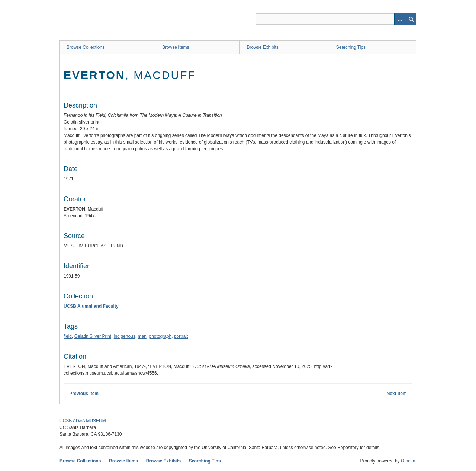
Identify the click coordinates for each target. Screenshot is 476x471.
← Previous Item (81, 394)
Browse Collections (86, 47)
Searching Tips (351, 47)
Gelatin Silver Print (93, 336)
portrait (181, 336)
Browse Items (176, 47)
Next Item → (400, 394)
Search (411, 19)
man (142, 336)
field (68, 336)
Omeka (408, 461)
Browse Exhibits (262, 47)
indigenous (125, 336)
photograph (160, 336)
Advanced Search (400, 19)
